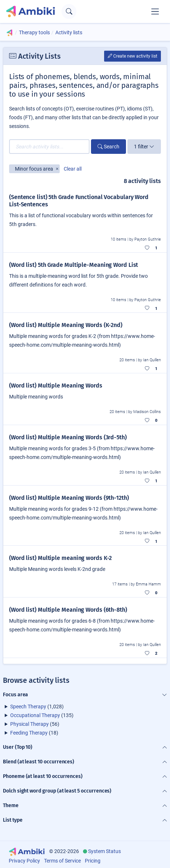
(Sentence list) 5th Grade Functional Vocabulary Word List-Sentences (79, 201)
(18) (34, 733)
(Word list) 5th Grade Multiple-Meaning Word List (74, 265)
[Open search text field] (69, 11)
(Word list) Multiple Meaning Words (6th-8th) (68, 610)
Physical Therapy (29, 724)
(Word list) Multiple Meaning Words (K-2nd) (66, 325)
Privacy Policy (24, 861)
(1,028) (37, 707)
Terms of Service (62, 861)
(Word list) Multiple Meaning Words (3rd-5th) (68, 437)
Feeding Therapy (29, 733)
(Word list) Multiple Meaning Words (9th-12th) (69, 498)
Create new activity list (133, 56)
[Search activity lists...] (49, 147)
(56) (35, 724)
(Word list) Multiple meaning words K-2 (60, 558)
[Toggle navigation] (155, 11)
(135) (42, 715)
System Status (104, 851)
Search (108, 147)
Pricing (93, 861)
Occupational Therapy (35, 715)
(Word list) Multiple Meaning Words (56, 386)
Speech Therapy (28, 707)
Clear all (73, 169)
